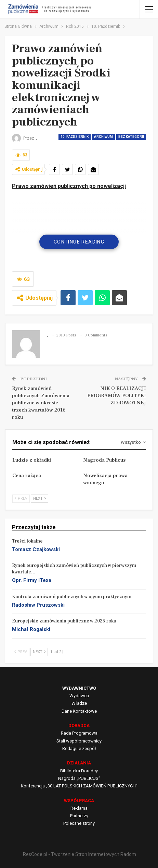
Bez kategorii (131, 137)
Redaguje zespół (79, 748)
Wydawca (79, 696)
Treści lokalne (27, 541)
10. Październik (75, 137)
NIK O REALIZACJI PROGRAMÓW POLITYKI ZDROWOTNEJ (117, 396)
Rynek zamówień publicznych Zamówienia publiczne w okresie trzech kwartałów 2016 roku (41, 403)
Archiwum (103, 137)
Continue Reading (79, 242)
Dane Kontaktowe (79, 711)
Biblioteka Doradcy (79, 771)
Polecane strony (79, 823)
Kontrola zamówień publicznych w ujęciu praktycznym (72, 597)
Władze (79, 703)
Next (39, 498)
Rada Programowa (79, 733)
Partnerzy (79, 816)
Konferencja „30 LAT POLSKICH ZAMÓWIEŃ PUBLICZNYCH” (79, 786)
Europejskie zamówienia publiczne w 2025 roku (64, 621)
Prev (21, 498)
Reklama (79, 808)
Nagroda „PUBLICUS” (79, 778)
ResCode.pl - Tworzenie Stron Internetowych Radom (80, 854)
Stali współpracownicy (79, 741)
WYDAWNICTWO (79, 688)
